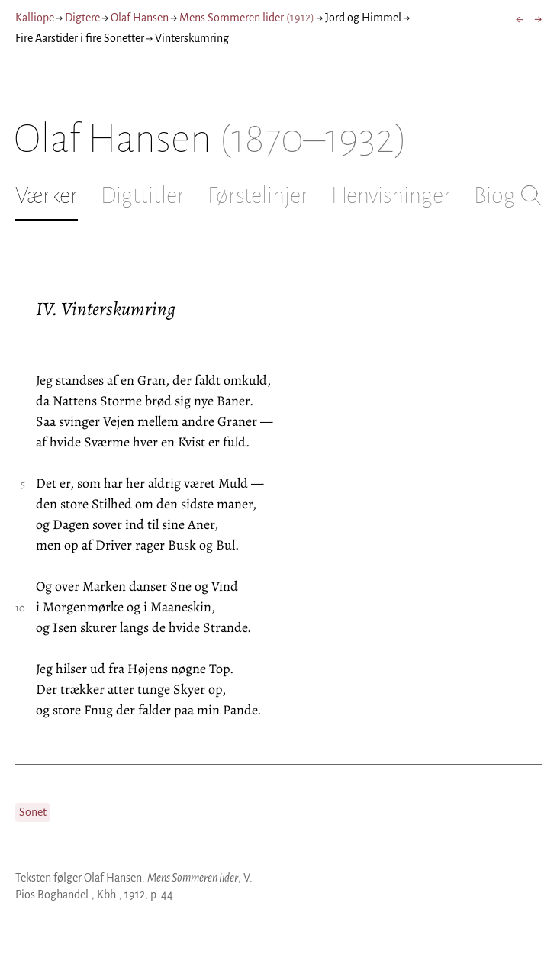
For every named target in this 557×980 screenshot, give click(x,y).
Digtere (82, 18)
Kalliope (35, 18)
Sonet (33, 812)
